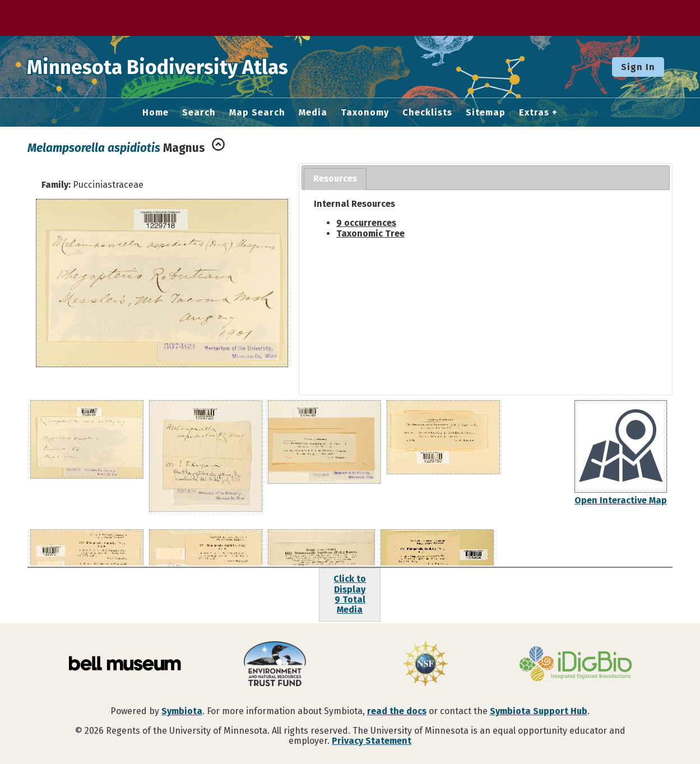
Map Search (257, 113)
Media (313, 113)
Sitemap (486, 113)
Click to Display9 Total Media (350, 594)
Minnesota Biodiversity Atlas (174, 67)
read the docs (397, 711)
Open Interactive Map (621, 500)
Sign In (638, 67)
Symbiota (182, 711)
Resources (335, 179)
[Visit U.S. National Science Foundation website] (425, 665)
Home (156, 113)
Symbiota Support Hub (539, 711)
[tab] (335, 179)
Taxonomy (365, 113)
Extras (534, 113)
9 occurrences (366, 223)
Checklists (427, 113)
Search (199, 113)
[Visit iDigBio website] (576, 665)
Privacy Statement (372, 741)
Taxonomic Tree (370, 233)
